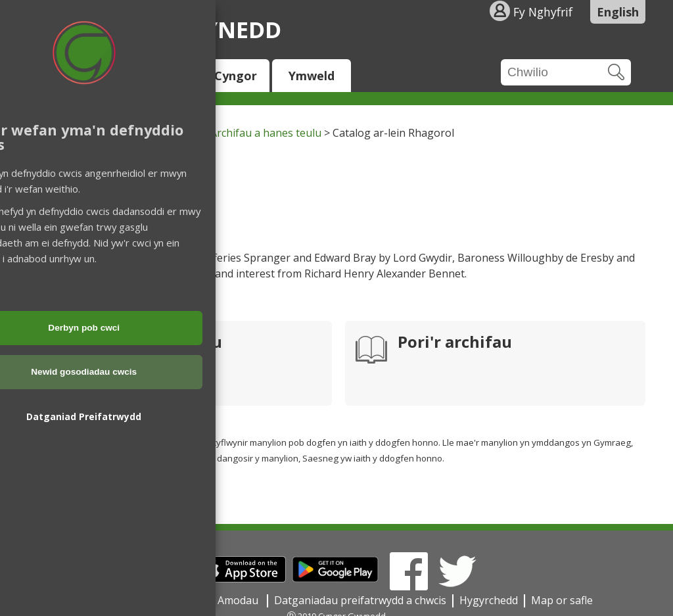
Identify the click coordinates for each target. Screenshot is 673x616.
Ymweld (312, 76)
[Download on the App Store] (242, 579)
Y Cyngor (230, 76)
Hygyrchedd (489, 600)
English (618, 12)
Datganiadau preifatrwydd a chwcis (360, 600)
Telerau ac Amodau (212, 600)
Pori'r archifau (455, 343)
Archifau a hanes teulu (266, 133)
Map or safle (562, 600)
